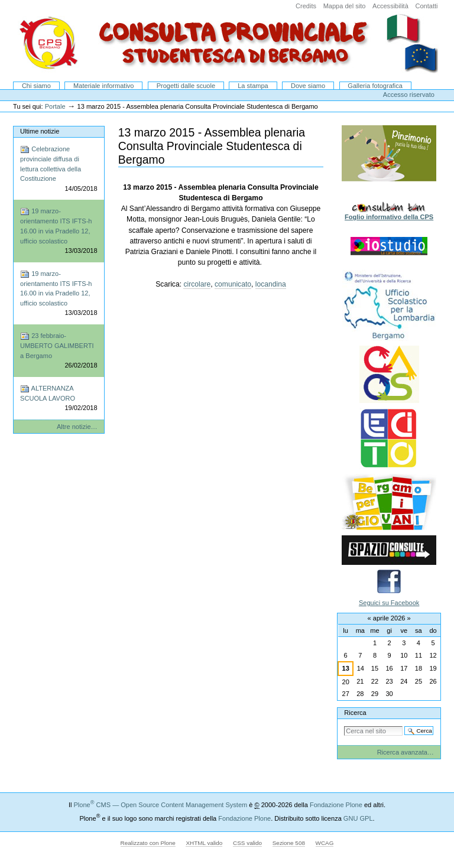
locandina (271, 284)
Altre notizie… (77, 427)
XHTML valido (204, 843)
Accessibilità (390, 6)
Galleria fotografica (375, 86)
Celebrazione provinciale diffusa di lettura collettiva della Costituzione (59, 169)
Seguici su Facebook (389, 603)
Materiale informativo (103, 86)
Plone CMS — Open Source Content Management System (160, 805)
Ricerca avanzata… (406, 752)
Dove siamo (308, 86)
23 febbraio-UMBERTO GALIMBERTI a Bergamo (59, 351)
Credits (306, 6)
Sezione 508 (289, 843)
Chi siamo (36, 86)
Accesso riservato (409, 95)
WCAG (325, 843)
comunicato (233, 284)
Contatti (426, 6)
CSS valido (247, 843)
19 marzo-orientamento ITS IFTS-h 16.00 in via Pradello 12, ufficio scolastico (59, 231)
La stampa (253, 86)
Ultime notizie (40, 131)
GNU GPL (358, 818)
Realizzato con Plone (148, 843)
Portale (55, 106)
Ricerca (355, 713)
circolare (197, 284)
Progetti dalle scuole (186, 86)
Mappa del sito (345, 6)
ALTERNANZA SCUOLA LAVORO (59, 399)
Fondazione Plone (336, 805)
